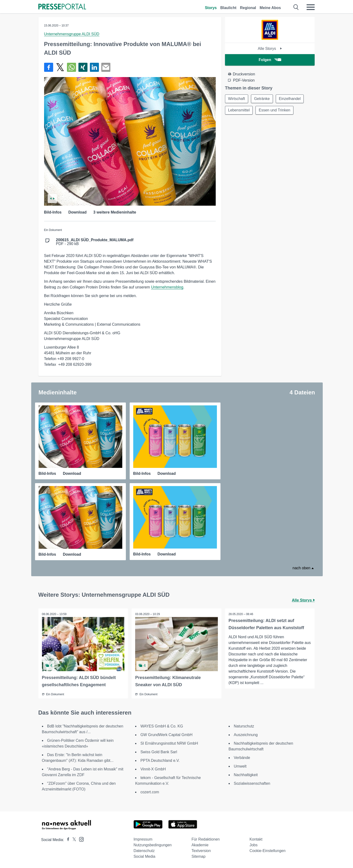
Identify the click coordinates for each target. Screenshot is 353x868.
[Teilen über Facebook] (49, 67)
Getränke (262, 99)
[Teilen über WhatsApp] (72, 67)
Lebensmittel (239, 110)
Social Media (144, 856)
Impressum (143, 839)
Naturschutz (244, 726)
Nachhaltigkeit (246, 775)
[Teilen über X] (60, 67)
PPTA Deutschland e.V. (160, 761)
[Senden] (106, 67)
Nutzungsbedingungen (153, 845)
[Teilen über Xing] (83, 67)
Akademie (200, 845)
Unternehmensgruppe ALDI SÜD (72, 34)
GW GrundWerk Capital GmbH (166, 735)
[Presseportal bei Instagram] (80, 839)
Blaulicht (228, 8)
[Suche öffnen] (296, 7)
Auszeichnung (246, 735)
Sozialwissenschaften (252, 783)
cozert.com (150, 792)
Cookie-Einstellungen (268, 851)
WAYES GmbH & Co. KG (162, 726)
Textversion (201, 851)
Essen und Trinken (274, 110)
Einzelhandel (290, 99)
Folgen (270, 60)
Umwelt (240, 766)
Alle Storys (270, 49)
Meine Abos (270, 8)
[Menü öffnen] (311, 7)
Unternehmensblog (167, 287)
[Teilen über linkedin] (94, 67)
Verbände (242, 758)
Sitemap (198, 856)
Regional (248, 8)
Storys (211, 8)
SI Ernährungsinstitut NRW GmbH (169, 743)
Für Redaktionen (205, 839)
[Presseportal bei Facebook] (67, 840)
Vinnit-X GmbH (153, 769)
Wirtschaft (237, 99)
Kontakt (256, 839)
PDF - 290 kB (95, 242)
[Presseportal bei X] (73, 840)
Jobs (254, 845)
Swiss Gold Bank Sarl (159, 752)
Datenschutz (144, 851)
